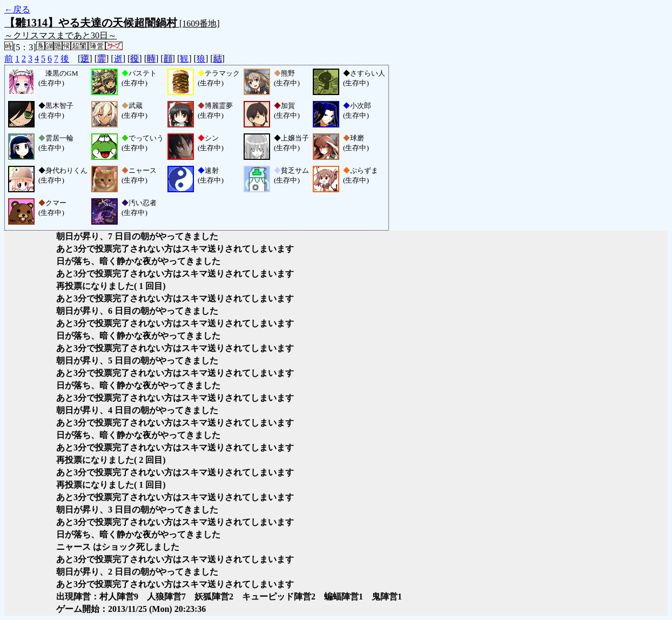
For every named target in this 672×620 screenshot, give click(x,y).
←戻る (17, 9)
